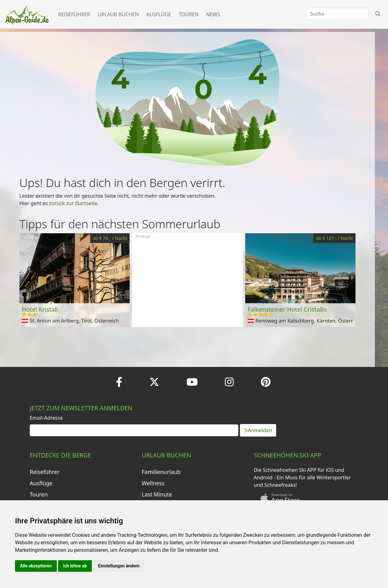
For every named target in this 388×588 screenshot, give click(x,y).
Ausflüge (159, 14)
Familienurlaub (161, 472)
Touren (189, 14)
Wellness (153, 483)
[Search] (337, 14)
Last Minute (157, 494)
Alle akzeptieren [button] (36, 566)
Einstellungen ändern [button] (119, 566)
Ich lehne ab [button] (75, 566)
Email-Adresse (46, 418)
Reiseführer (74, 14)
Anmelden (258, 430)
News (213, 14)
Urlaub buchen (118, 14)
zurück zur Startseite (73, 203)
